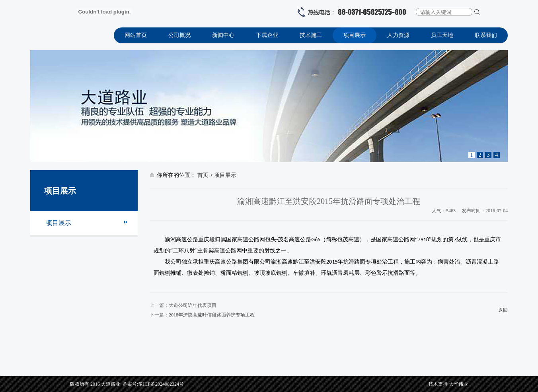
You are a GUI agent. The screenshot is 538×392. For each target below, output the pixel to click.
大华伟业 (458, 384)
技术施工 (311, 35)
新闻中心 (223, 35)
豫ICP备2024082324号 (161, 384)
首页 (203, 175)
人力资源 (398, 35)
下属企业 (267, 35)
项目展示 (355, 35)
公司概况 (179, 35)
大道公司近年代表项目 (193, 305)
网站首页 (136, 35)
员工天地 (442, 35)
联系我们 (486, 35)
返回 (503, 310)
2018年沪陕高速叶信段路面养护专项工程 (212, 315)
